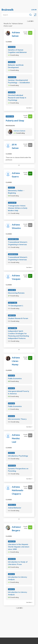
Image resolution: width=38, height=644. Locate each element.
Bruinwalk (8, 10)
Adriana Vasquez (16, 277)
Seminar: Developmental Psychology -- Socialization (19, 81)
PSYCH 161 (12, 62)
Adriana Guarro (16, 175)
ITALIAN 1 (11, 188)
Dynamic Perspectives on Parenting (18, 470)
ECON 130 (11, 376)
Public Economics (15, 378)
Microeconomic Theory (17, 419)
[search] (15, 15)
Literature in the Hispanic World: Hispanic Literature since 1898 (19, 547)
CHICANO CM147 (13, 239)
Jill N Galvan (15, 147)
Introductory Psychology (18, 456)
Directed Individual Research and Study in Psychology (17, 98)
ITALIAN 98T (12, 203)
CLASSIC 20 (12, 290)
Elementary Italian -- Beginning (16, 192)
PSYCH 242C (12, 77)
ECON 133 (11, 388)
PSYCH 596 (12, 92)
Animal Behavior (15, 508)
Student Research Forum (18, 318)
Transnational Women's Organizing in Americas (18, 243)
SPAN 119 (11, 574)
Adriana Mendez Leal (16, 439)
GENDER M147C (13, 254)
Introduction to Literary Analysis (18, 578)
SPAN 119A (12, 559)
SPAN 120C (12, 541)
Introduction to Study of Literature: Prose (18, 563)
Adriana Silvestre (16, 227)
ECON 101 (11, 416)
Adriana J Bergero (16, 529)
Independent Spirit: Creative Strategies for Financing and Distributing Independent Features (18, 335)
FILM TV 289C (12, 328)
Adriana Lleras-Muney (16, 361)
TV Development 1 (16, 306)
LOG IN (34, 10)
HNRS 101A (12, 315)
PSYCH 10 (11, 453)
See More (29, 108)
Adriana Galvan (16, 34)
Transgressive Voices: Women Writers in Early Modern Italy (18, 208)
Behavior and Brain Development (16, 66)
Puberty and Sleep (15, 121)
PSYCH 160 (12, 47)
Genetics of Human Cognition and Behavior (17, 51)
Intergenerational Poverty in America (19, 392)
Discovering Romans (16, 293)
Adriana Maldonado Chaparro (18, 491)
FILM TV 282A (13, 303)
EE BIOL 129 (12, 505)
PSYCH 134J (12, 466)
